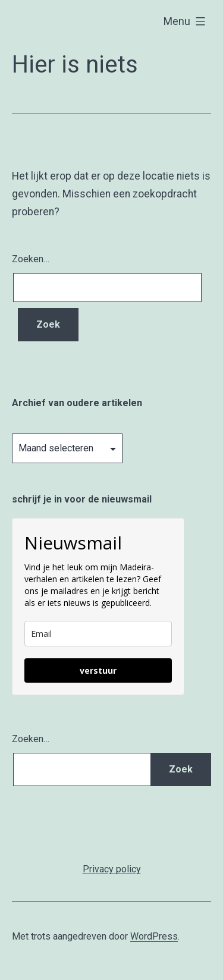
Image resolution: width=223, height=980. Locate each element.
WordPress (154, 936)
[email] (98, 634)
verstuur (98, 670)
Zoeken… (31, 259)
